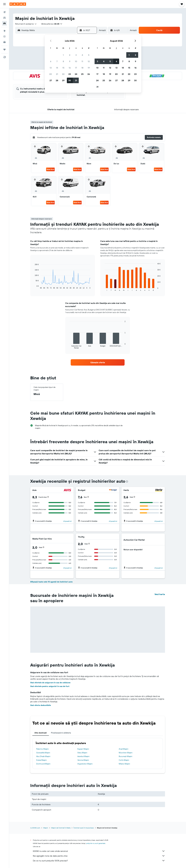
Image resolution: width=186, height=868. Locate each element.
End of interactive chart (33, 287)
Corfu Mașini (124, 760)
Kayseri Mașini (83, 749)
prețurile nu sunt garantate (96, 843)
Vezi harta (160, 594)
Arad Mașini (124, 749)
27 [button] (51, 80)
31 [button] (76, 80)
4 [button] (82, 55)
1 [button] (63, 55)
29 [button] (63, 80)
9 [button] (70, 61)
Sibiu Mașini (82, 753)
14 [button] (57, 68)
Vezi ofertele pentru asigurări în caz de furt (50, 686)
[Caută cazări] (4, 18)
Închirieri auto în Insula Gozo (84, 828)
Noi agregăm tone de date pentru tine (99, 856)
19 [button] (89, 68)
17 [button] (76, 68)
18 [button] (82, 68)
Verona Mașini (83, 760)
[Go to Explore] (4, 31)
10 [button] (76, 61)
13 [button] (51, 68)
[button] (4, 4)
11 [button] (82, 61)
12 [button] (89, 61)
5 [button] (89, 55)
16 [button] (70, 68)
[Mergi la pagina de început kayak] (18, 4)
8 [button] (63, 61)
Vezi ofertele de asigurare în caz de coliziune (50, 683)
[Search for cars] (4, 23)
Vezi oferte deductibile (41, 705)
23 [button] (70, 74)
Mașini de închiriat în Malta (61, 828)
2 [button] (70, 55)
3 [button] (76, 55)
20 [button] (51, 74)
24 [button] (76, 74)
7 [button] (57, 61)
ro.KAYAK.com (35, 828)
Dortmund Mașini (43, 764)
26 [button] (89, 74)
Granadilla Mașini (43, 753)
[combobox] (26, 24)
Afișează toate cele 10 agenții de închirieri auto (51, 582)
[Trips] (4, 50)
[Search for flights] (4, 12)
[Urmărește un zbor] (4, 36)
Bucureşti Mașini (125, 756)
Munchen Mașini (126, 753)
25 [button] (82, 74)
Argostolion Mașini (85, 764)
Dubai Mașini (41, 760)
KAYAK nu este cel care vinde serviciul (99, 851)
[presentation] (127, 481)
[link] (98, 362)
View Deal (50, 169)
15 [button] (63, 68)
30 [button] (70, 80)
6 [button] (51, 61)
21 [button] (57, 74)
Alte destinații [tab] (41, 733)
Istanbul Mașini (83, 756)
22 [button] (63, 74)
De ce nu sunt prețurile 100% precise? (99, 861)
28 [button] (57, 80)
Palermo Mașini (42, 749)
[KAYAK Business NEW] (4, 42)
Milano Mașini (124, 764)
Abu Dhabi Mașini (43, 756)
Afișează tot (67, 521)
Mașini (46, 828)
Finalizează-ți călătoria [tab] (61, 733)
